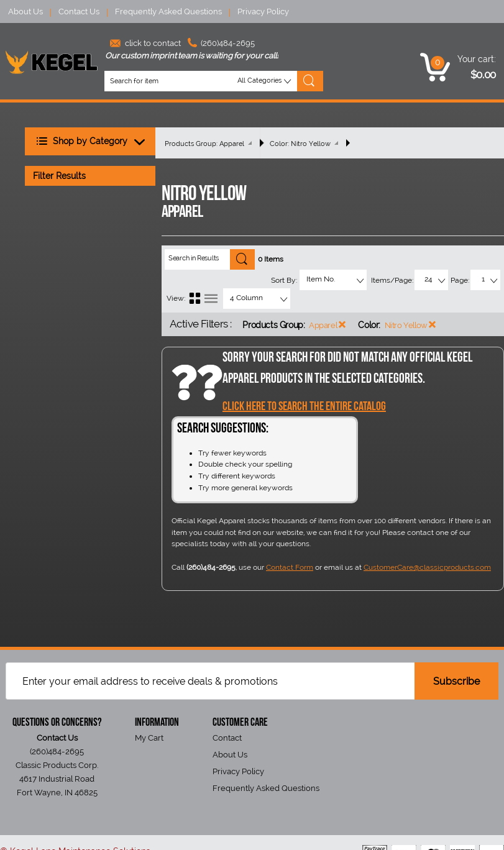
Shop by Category (94, 142)
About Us (25, 11)
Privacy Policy (263, 11)
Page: (460, 280)
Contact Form (290, 567)
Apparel (323, 325)
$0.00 (483, 75)
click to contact (145, 43)
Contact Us (79, 11)
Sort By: (284, 280)
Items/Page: (392, 280)
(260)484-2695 (221, 43)
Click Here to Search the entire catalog (304, 406)
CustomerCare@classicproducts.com (427, 567)
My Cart (149, 738)
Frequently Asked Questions (168, 11)
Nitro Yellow (406, 325)
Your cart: (477, 59)
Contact (227, 738)
